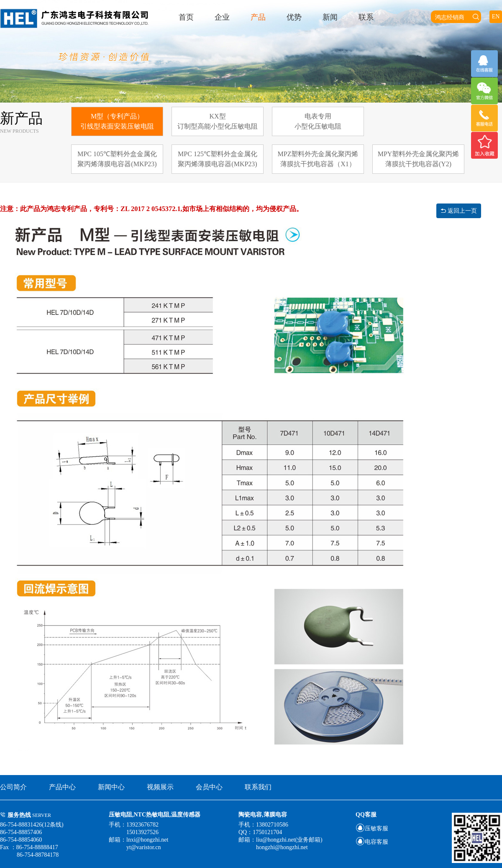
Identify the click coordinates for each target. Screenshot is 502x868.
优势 (294, 17)
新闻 (330, 17)
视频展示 (160, 787)
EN (496, 17)
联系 (366, 17)
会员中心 (209, 787)
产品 (258, 17)
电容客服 (372, 842)
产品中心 (62, 787)
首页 (186, 17)
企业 (222, 17)
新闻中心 (111, 787)
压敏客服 (372, 828)
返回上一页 (459, 211)
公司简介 (13, 787)
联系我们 (258, 787)
